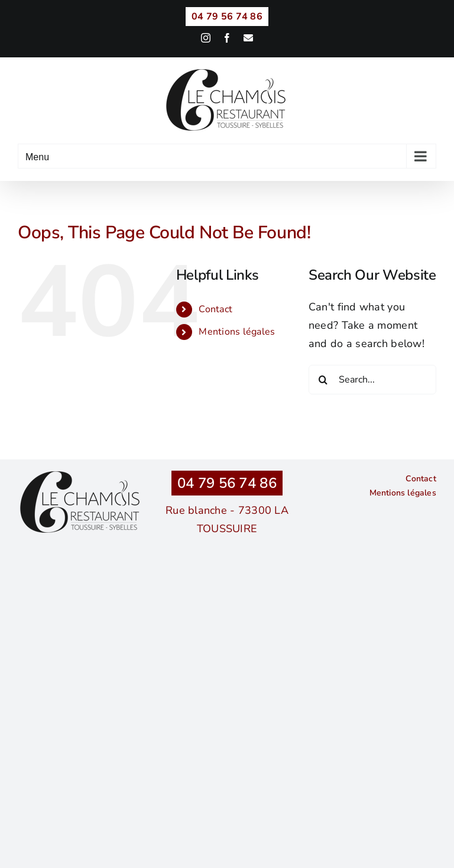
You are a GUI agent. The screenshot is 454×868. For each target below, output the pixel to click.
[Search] (323, 380)
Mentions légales (237, 332)
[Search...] (372, 380)
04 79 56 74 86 (227, 483)
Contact (215, 309)
